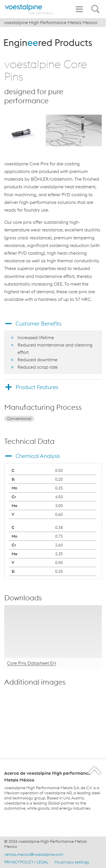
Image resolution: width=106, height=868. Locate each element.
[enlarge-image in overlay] (92, 718)
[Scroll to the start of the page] (95, 770)
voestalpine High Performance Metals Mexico (51, 22)
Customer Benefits (38, 323)
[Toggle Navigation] (79, 9)
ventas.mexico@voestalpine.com (34, 854)
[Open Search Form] (96, 6)
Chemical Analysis (38, 456)
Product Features (37, 387)
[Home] (29, 9)
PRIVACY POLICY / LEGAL (26, 862)
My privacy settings (72, 862)
